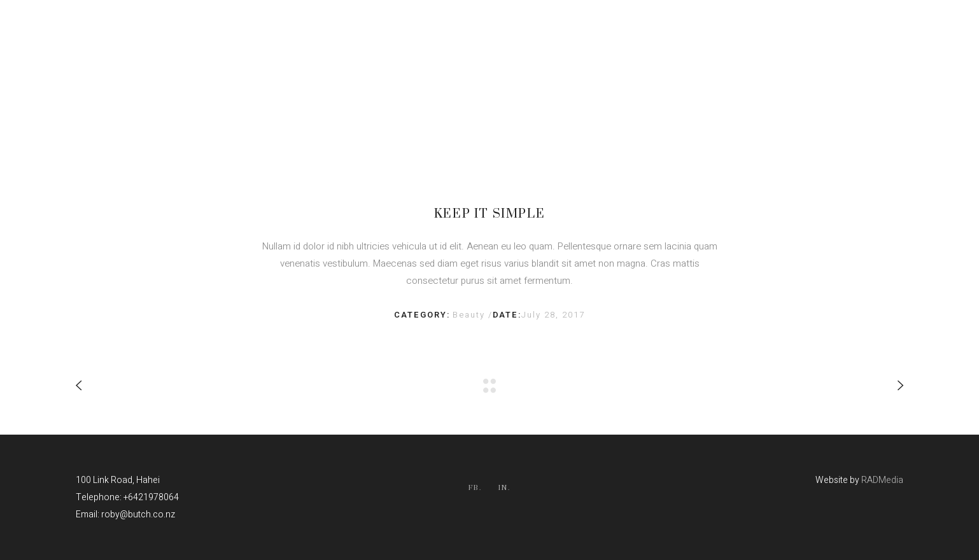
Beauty (470, 315)
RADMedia (882, 480)
